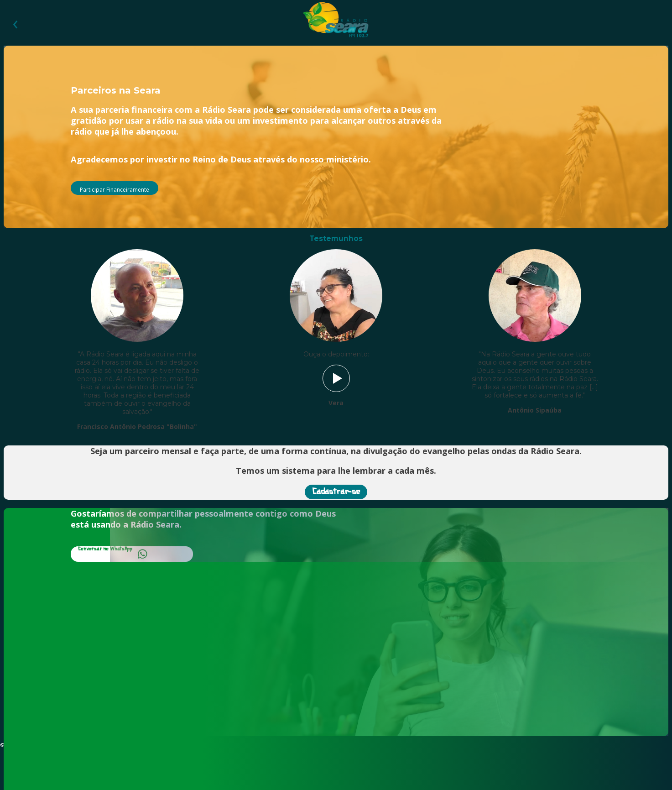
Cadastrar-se (336, 492)
